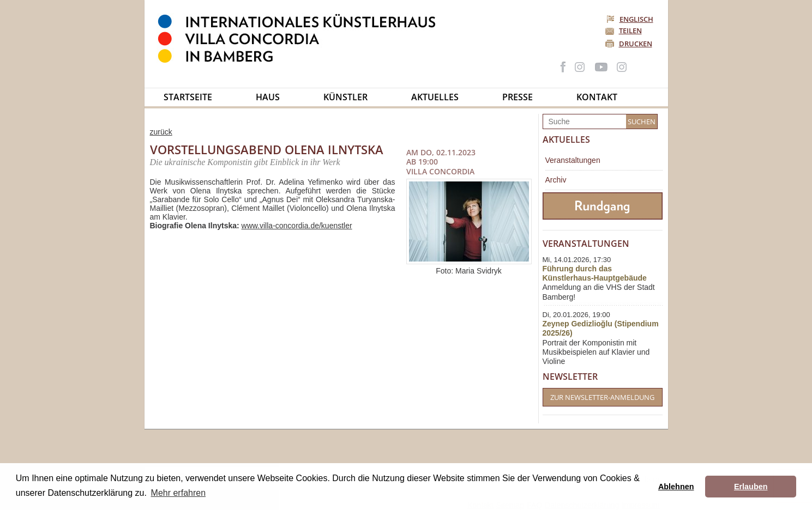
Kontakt (597, 97)
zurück (161, 132)
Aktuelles (435, 97)
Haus (268, 97)
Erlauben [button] (751, 487)
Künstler (345, 97)
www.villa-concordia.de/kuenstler (297, 226)
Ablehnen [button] (676, 487)
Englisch (631, 19)
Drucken (636, 44)
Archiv (556, 180)
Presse (518, 97)
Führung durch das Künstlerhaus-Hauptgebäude (595, 273)
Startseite (188, 97)
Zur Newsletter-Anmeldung (602, 397)
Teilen (630, 31)
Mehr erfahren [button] (179, 493)
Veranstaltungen (573, 160)
